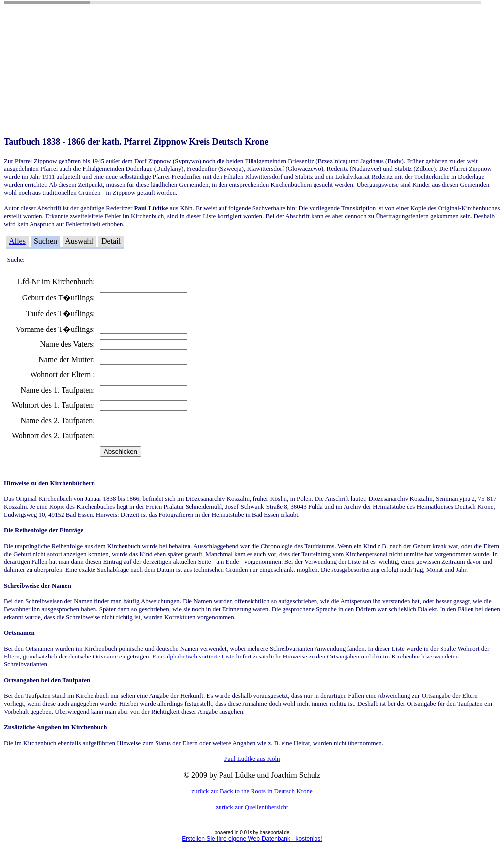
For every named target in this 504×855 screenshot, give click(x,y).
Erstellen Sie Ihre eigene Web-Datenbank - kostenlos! (252, 839)
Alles (17, 241)
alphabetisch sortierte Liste (200, 656)
